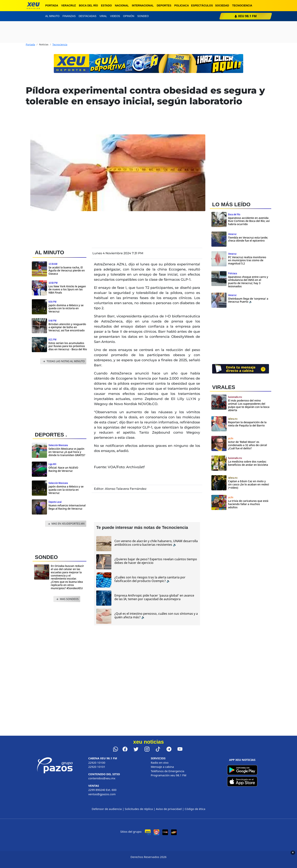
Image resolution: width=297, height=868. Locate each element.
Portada (52, 5)
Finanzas (69, 16)
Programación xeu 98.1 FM (169, 775)
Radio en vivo (160, 763)
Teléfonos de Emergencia (168, 771)
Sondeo (143, 16)
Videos (115, 16)
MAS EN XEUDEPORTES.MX (66, 524)
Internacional (143, 5)
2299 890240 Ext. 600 (102, 790)
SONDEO (46, 557)
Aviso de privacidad (169, 809)
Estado (106, 5)
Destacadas (88, 16)
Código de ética (195, 809)
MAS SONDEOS (67, 599)
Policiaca (182, 5)
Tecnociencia (242, 5)
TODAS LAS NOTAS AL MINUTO (63, 361)
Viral (103, 16)
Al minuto (52, 16)
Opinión (129, 16)
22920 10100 (97, 763)
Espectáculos (202, 5)
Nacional (122, 5)
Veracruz (69, 5)
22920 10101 (97, 767)
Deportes (164, 5)
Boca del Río (88, 5)
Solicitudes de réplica (139, 809)
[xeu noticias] (33, 6)
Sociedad (222, 5)
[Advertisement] (61, 397)
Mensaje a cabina (162, 767)
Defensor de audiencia (107, 809)
